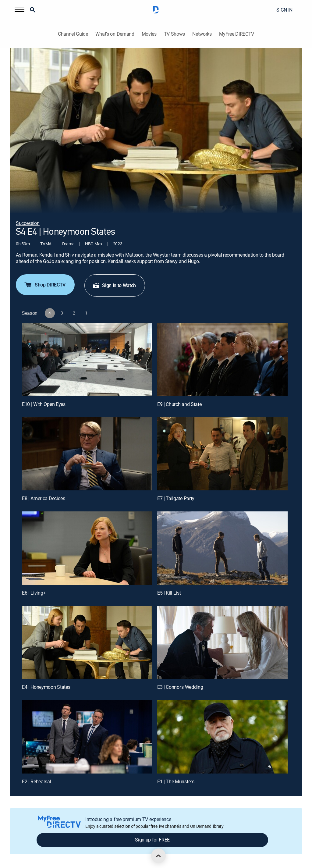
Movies (149, 34)
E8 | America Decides (44, 498)
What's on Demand (115, 34)
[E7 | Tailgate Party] (222, 454)
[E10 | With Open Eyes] (87, 359)
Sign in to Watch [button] (114, 285)
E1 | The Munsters (176, 781)
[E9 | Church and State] (222, 359)
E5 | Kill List (169, 593)
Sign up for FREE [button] (152, 840)
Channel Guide (73, 34)
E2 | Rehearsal (37, 781)
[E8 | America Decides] (87, 454)
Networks (202, 34)
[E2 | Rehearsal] (87, 737)
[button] (19, 10)
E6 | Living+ (34, 593)
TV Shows (174, 34)
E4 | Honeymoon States (46, 687)
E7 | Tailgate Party (176, 498)
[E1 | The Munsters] (222, 737)
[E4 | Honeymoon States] (87, 643)
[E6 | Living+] (87, 548)
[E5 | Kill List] (222, 548)
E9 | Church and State (179, 404)
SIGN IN (284, 10)
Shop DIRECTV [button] (45, 285)
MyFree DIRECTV (237, 34)
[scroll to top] (158, 856)
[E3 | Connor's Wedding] (222, 643)
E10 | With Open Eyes (44, 404)
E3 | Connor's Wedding (180, 687)
